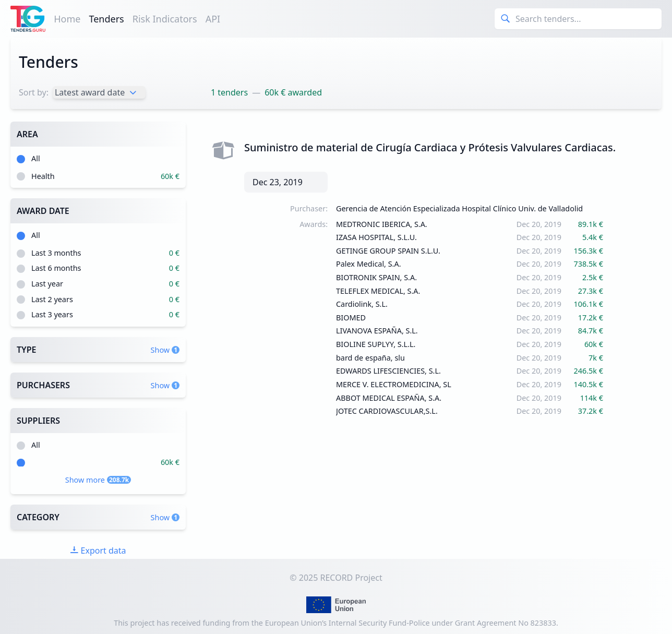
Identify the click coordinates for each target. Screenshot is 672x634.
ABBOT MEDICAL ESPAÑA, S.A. (389, 398)
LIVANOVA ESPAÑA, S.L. (377, 331)
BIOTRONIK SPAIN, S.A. (376, 277)
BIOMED (351, 318)
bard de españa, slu (370, 358)
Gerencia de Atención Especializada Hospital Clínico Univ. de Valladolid (459, 208)
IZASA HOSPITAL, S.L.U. (376, 237)
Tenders (106, 19)
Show (165, 350)
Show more (98, 480)
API (213, 19)
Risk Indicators (165, 19)
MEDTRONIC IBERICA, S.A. (382, 224)
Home (67, 19)
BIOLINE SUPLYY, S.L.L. (376, 344)
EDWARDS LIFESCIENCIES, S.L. (388, 371)
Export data (98, 551)
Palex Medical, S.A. (369, 264)
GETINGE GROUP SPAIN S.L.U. (388, 251)
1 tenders (229, 92)
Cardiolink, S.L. (362, 304)
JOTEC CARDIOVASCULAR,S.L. (387, 411)
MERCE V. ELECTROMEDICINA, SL (394, 384)
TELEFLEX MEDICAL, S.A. (378, 291)
